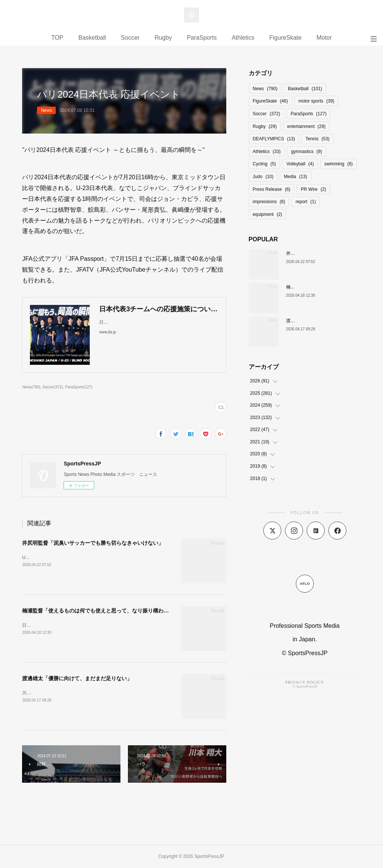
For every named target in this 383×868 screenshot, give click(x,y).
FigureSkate (285, 38)
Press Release (272, 189)
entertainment (307, 126)
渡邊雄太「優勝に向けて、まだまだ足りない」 (77, 678)
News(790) (31, 387)
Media (295, 177)
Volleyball (300, 164)
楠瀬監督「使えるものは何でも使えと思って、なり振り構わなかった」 (106, 611)
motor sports (316, 101)
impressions (269, 202)
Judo (263, 177)
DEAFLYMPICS (274, 139)
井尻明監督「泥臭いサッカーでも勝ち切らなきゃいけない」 (93, 543)
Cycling (264, 164)
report (306, 202)
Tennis (318, 139)
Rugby (163, 38)
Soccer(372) (53, 387)
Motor (324, 38)
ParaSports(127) (79, 387)
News (46, 110)
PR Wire (313, 189)
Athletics (243, 38)
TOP (57, 38)
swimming (338, 164)
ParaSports (202, 38)
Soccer (130, 38)
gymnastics (307, 152)
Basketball (92, 38)
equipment (268, 214)
